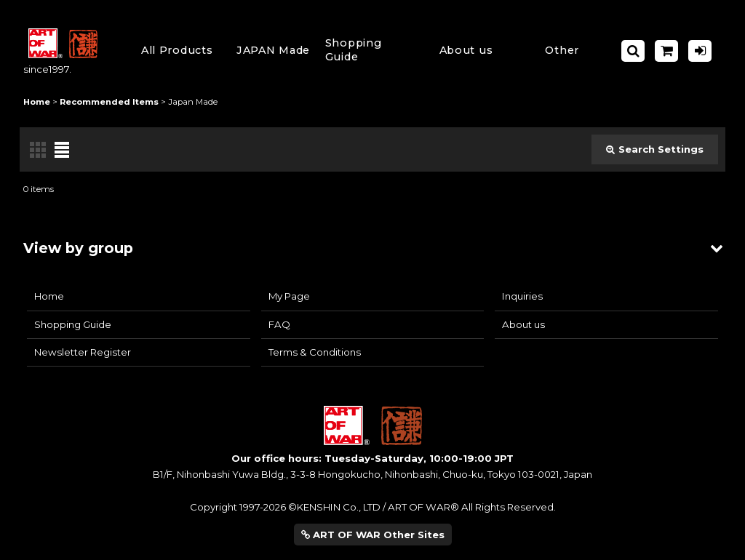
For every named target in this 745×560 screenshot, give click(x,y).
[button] (370, 51)
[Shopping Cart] (666, 51)
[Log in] (700, 51)
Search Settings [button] (655, 149)
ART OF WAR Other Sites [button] (373, 535)
